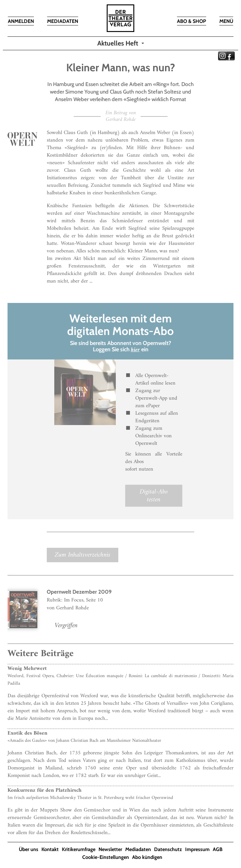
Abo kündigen (147, 857)
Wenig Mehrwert (27, 669)
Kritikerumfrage (79, 849)
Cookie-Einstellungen (106, 857)
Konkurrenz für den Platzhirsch (45, 790)
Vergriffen (66, 625)
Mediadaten (138, 849)
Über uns (29, 849)
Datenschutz (168, 849)
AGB (218, 849)
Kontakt (50, 849)
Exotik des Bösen (27, 733)
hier (135, 350)
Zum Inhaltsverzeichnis (83, 555)
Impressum (197, 849)
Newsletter (110, 849)
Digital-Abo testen (154, 496)
